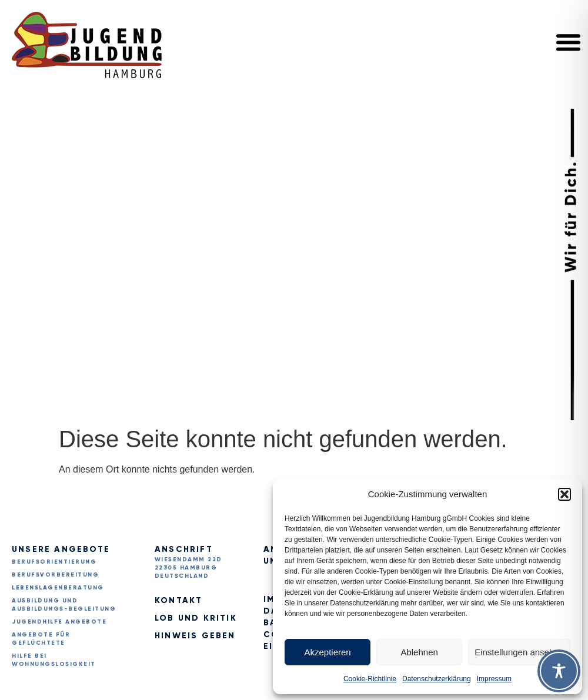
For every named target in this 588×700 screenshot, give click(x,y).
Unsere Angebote (61, 549)
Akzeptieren (327, 652)
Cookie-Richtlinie (370, 679)
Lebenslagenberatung (58, 587)
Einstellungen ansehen (519, 652)
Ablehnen (419, 652)
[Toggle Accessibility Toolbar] (559, 671)
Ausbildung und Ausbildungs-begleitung (64, 604)
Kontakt (178, 600)
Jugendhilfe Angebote (59, 622)
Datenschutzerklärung (437, 679)
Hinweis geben (195, 636)
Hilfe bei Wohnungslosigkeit (54, 660)
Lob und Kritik (196, 618)
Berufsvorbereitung (55, 575)
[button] (564, 494)
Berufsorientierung (54, 562)
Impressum (494, 679)
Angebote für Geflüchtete (41, 639)
